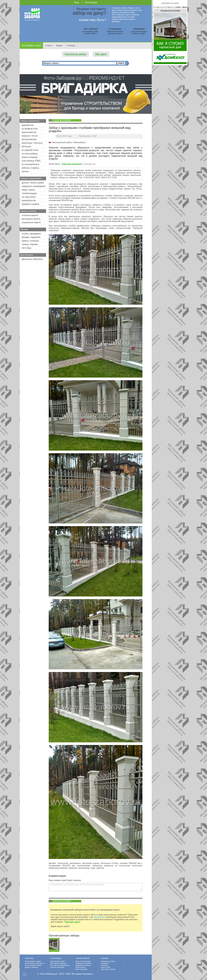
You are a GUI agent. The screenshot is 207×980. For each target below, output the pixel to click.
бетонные (26, 146)
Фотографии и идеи (31, 45)
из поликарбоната (30, 164)
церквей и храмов (30, 204)
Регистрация (91, 2)
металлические (29, 139)
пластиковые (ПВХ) (31, 161)
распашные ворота (31, 219)
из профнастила (30, 129)
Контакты (104, 965)
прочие (25, 171)
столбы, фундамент (31, 234)
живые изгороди (30, 157)
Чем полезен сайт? (58, 961)
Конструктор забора (75, 54)
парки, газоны (28, 190)
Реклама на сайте (108, 961)
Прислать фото (72, 922)
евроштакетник (29, 132)
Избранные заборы (83, 965)
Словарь (71, 45)
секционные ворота (31, 222)
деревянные (28, 125)
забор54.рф (90, 164)
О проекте (105, 963)
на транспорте (29, 197)
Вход (77, 2)
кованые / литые (30, 136)
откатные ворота (30, 215)
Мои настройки (81, 969)
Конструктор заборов (58, 963)
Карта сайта (106, 967)
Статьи (49, 45)
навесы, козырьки (30, 241)
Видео (59, 45)
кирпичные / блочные (32, 143)
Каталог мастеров (57, 967)
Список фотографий (62, 120)
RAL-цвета (101, 54)
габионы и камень (30, 168)
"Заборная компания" (72, 164)
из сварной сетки (30, 150)
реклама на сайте (170, 3)
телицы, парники (30, 244)
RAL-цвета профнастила (60, 965)
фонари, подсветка (31, 237)
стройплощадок (29, 193)
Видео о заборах (31, 967)
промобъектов (29, 200)
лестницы (26, 248)
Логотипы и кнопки (108, 969)
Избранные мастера (83, 963)
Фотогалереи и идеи (33, 961)
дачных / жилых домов (33, 183)
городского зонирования (33, 186)
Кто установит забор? (33, 965)
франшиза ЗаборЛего (32, 259)
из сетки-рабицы (30, 154)
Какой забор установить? (35, 963)
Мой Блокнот (81, 967)
